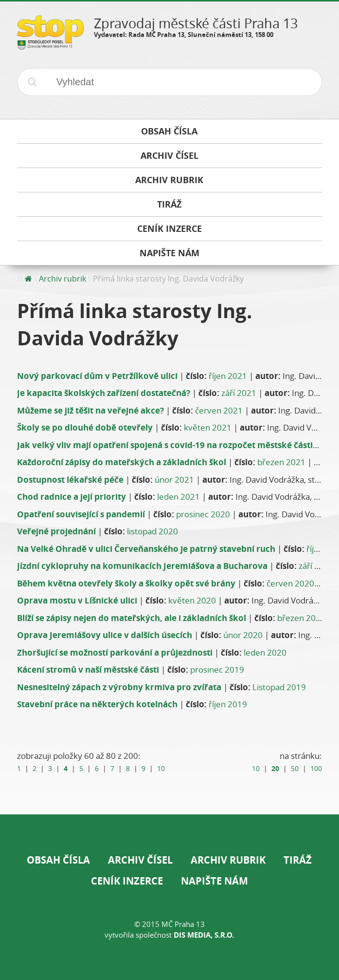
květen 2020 (192, 600)
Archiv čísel (140, 860)
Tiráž (298, 860)
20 (275, 768)
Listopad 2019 (279, 687)
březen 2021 (281, 462)
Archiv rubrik (62, 279)
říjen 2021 (228, 376)
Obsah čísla (58, 860)
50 (295, 769)
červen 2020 (290, 583)
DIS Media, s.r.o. (204, 935)
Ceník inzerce (127, 881)
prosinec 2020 (203, 514)
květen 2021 (208, 427)
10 (161, 769)
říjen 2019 (228, 704)
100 (316, 769)
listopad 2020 (152, 531)
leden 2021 (178, 497)
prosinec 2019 (217, 669)
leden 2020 (265, 652)
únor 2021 (174, 480)
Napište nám (214, 881)
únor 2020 (243, 635)
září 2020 (316, 566)
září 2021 (239, 393)
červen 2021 (219, 410)
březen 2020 (301, 618)
